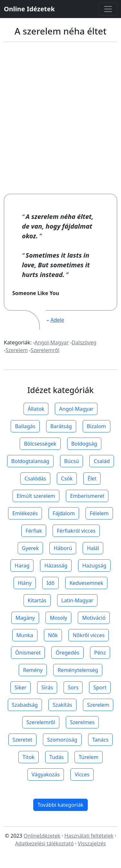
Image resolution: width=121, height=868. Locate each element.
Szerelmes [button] (82, 722)
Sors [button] (73, 687)
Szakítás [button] (62, 705)
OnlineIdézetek (42, 836)
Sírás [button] (47, 687)
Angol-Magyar (52, 342)
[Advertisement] (60, 118)
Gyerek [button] (30, 548)
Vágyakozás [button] (46, 774)
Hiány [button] (25, 583)
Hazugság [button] (94, 566)
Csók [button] (67, 478)
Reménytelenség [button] (78, 670)
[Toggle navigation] (108, 9)
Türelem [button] (89, 757)
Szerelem (17, 350)
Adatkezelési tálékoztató (45, 843)
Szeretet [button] (22, 740)
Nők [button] (53, 635)
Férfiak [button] (34, 531)
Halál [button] (93, 548)
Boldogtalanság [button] (30, 461)
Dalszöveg (84, 342)
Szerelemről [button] (41, 722)
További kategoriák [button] (60, 805)
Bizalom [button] (96, 426)
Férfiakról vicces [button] (76, 531)
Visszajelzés (92, 843)
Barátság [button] (61, 426)
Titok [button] (29, 757)
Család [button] (102, 461)
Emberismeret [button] (87, 496)
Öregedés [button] (67, 653)
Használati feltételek (89, 836)
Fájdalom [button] (64, 513)
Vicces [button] (82, 774)
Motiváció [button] (94, 618)
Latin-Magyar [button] (77, 600)
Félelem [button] (99, 513)
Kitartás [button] (37, 600)
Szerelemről (45, 350)
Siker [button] (20, 687)
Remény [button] (33, 670)
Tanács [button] (101, 740)
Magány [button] (25, 618)
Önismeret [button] (28, 653)
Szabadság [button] (25, 705)
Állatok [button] (36, 409)
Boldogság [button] (84, 444)
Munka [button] (25, 635)
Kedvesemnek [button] (86, 583)
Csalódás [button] (35, 478)
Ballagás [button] (25, 426)
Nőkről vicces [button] (89, 635)
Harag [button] (22, 566)
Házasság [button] (56, 566)
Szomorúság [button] (62, 740)
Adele (57, 320)
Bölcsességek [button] (40, 444)
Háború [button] (63, 548)
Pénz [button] (100, 653)
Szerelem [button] (98, 705)
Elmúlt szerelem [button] (36, 496)
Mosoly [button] (58, 618)
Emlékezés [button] (25, 513)
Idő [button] (50, 583)
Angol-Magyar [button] (76, 409)
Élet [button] (92, 478)
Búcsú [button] (72, 461)
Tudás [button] (56, 757)
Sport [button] (100, 687)
